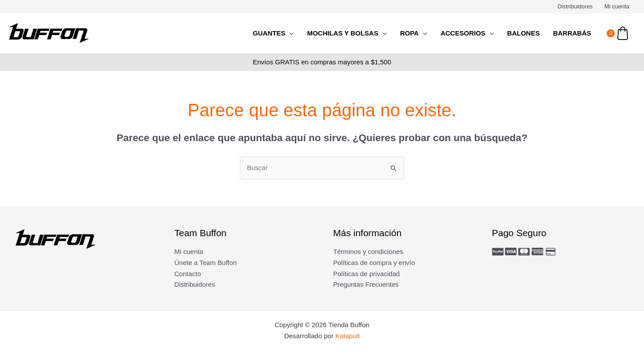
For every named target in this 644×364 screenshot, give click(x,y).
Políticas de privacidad (366, 274)
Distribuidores (575, 6)
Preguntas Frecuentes (366, 284)
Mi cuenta (617, 6)
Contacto (188, 274)
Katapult (348, 336)
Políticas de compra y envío (374, 263)
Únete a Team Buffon (206, 263)
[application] (289, 33)
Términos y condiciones (368, 251)
